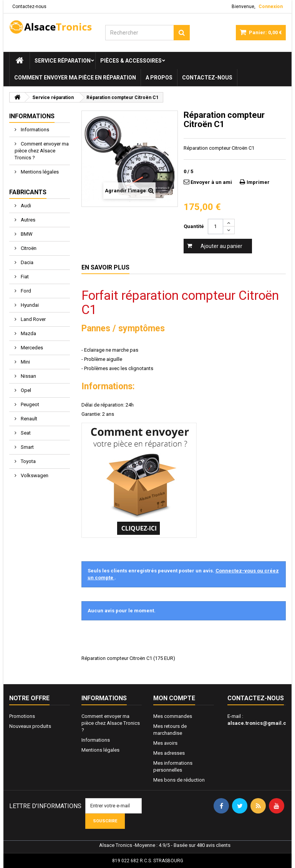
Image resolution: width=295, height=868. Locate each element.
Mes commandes (173, 716)
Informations (32, 116)
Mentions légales (39, 172)
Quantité (194, 226)
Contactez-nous (29, 7)
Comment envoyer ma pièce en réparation (75, 78)
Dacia (27, 262)
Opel (25, 390)
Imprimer (258, 182)
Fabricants (28, 192)
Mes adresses (169, 753)
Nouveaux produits (30, 726)
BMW (26, 234)
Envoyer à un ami (211, 182)
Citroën (28, 248)
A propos (159, 78)
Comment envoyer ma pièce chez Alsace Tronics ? (42, 151)
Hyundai (29, 305)
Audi (25, 206)
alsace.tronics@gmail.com (261, 723)
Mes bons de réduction (179, 780)
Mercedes (31, 348)
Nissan (28, 376)
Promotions (22, 716)
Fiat (24, 277)
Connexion (271, 7)
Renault (28, 419)
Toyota (28, 461)
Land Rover (33, 319)
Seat (25, 433)
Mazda (28, 333)
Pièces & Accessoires (131, 61)
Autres (27, 220)
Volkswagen (34, 475)
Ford (25, 291)
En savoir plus (105, 267)
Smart (27, 447)
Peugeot (29, 404)
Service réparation (63, 61)
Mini (25, 362)
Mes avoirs (165, 743)
